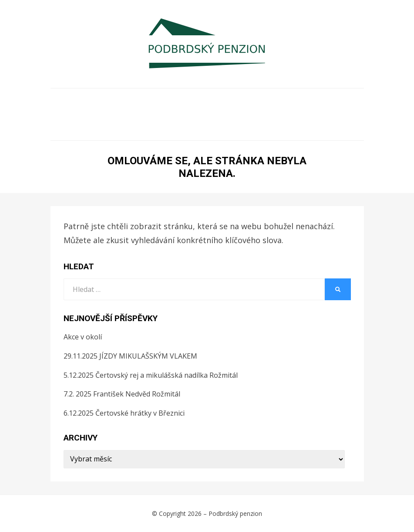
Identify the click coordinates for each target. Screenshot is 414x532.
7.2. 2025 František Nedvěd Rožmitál (122, 394)
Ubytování (133, 101)
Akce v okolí (316, 114)
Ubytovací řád (165, 114)
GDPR (245, 127)
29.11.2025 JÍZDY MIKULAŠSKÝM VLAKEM (130, 356)
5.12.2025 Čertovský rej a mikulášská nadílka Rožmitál (151, 375)
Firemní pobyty (204, 101)
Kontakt (293, 127)
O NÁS (81, 101)
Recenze (198, 127)
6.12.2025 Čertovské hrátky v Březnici (124, 413)
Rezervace (95, 114)
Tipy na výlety (242, 114)
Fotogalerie (278, 101)
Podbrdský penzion (235, 513)
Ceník (334, 101)
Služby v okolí (133, 127)
